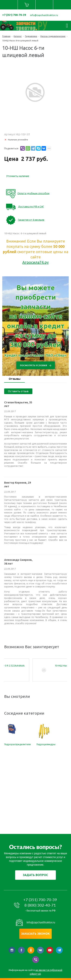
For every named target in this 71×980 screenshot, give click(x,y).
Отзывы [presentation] (15, 379)
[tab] (14, 379)
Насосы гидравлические (53, 36)
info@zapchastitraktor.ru (44, 15)
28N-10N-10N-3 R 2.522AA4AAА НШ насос (34, 667)
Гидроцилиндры (46, 744)
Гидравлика (31, 36)
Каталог (18, 36)
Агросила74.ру (35, 262)
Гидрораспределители (18, 744)
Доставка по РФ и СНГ (31, 206)
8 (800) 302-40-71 (40, 905)
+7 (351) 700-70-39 (14, 15)
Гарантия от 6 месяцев (31, 220)
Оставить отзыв (18, 391)
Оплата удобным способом (33, 193)
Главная (6, 36)
